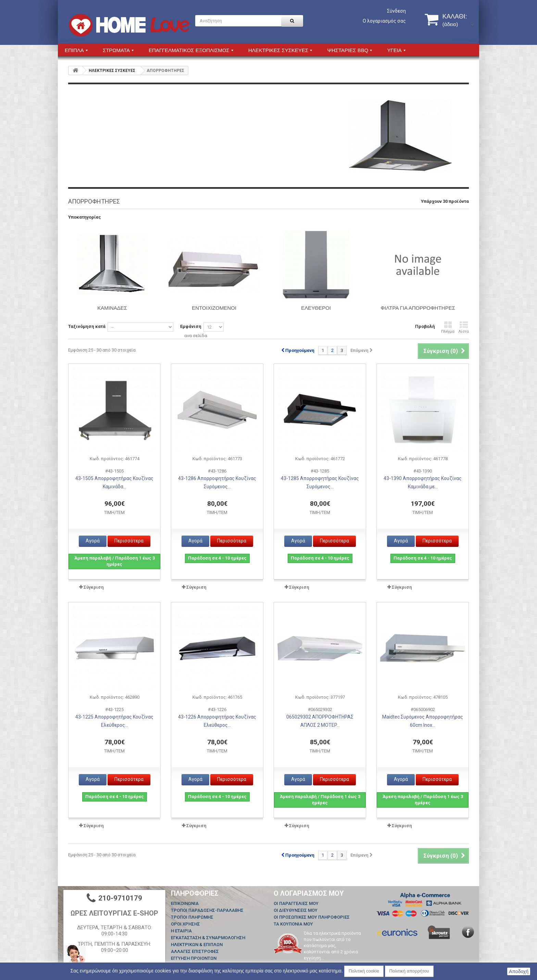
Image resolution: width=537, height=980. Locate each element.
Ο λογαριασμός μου (309, 893)
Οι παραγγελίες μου (296, 903)
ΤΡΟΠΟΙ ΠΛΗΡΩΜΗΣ (192, 917)
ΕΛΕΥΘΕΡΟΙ (316, 308)
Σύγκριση (94, 587)
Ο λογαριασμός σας (384, 21)
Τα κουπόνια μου (293, 924)
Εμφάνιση (191, 326)
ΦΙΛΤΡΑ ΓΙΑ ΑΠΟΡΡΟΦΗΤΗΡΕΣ (418, 308)
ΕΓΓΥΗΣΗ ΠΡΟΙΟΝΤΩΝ (194, 958)
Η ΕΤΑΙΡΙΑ (181, 931)
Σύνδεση (396, 11)
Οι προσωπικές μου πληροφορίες (312, 917)
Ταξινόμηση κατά (87, 326)
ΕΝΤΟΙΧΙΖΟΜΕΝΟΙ (214, 308)
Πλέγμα (448, 327)
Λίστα (464, 327)
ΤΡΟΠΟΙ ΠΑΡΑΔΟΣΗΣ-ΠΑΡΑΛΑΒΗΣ (207, 910)
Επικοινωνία (185, 903)
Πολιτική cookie (364, 971)
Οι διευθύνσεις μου (296, 910)
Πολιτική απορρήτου (409, 971)
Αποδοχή (519, 971)
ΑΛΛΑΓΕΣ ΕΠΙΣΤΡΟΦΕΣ (195, 951)
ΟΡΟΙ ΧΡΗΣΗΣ (185, 924)
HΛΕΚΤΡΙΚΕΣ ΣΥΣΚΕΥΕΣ (112, 71)
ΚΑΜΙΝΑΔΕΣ (112, 308)
